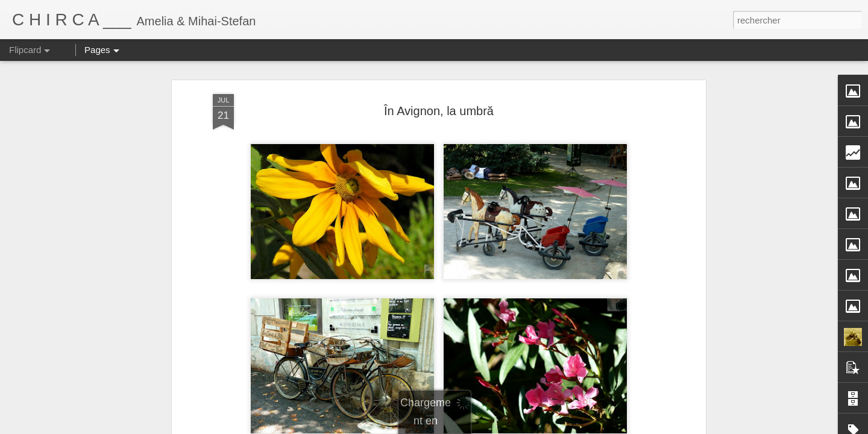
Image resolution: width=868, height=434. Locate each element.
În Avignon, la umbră (439, 111)
